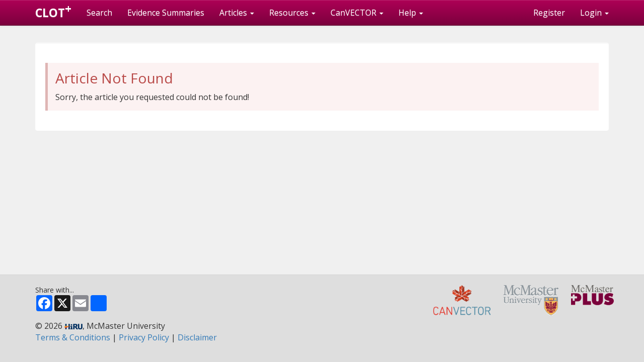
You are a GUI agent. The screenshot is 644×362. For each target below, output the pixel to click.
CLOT (53, 11)
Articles (237, 13)
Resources (292, 13)
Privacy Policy (144, 337)
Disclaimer (197, 337)
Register (549, 13)
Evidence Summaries (166, 13)
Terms (73, 337)
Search (99, 13)
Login (594, 13)
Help (411, 13)
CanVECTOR (357, 13)
